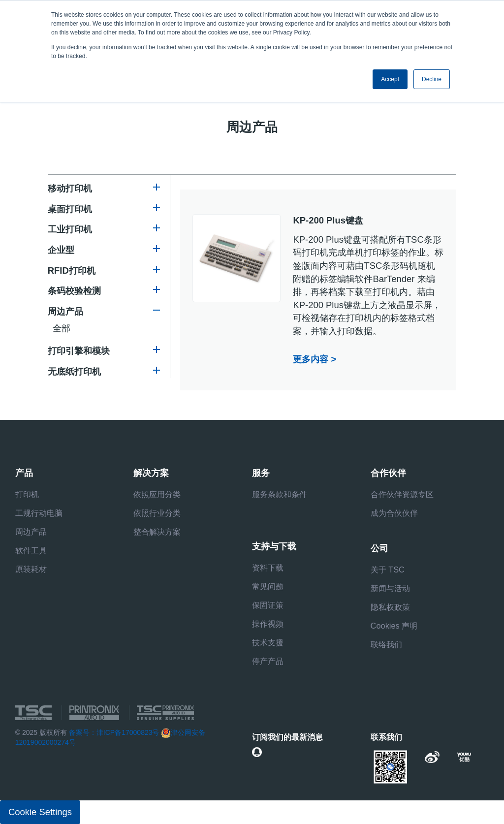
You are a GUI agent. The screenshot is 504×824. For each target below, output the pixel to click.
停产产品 (268, 661)
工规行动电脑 (39, 513)
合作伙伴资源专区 (402, 494)
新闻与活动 (390, 588)
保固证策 (268, 605)
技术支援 (268, 642)
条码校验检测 (74, 291)
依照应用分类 (157, 494)
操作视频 (268, 624)
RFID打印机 (72, 270)
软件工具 (31, 550)
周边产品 (65, 311)
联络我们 (386, 644)
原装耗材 (31, 569)
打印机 (27, 494)
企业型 (61, 250)
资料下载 (268, 568)
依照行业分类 (157, 513)
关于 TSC (388, 570)
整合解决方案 (157, 532)
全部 (62, 328)
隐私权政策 (390, 607)
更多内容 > (315, 359)
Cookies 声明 (394, 626)
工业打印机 (70, 229)
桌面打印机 (70, 209)
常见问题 (268, 586)
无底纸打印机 (74, 371)
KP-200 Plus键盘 (328, 220)
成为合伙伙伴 (394, 513)
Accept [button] (390, 79)
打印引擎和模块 (79, 351)
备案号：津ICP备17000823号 (114, 732)
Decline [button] (432, 79)
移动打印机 (70, 188)
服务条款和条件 (280, 494)
